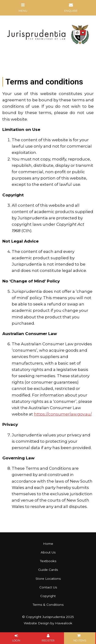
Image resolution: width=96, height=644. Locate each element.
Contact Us (48, 587)
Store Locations (48, 579)
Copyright (48, 596)
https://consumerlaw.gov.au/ (63, 414)
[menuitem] (48, 544)
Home (48, 544)
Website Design (37, 623)
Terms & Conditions (48, 605)
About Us (48, 552)
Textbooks (48, 561)
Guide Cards (48, 570)
